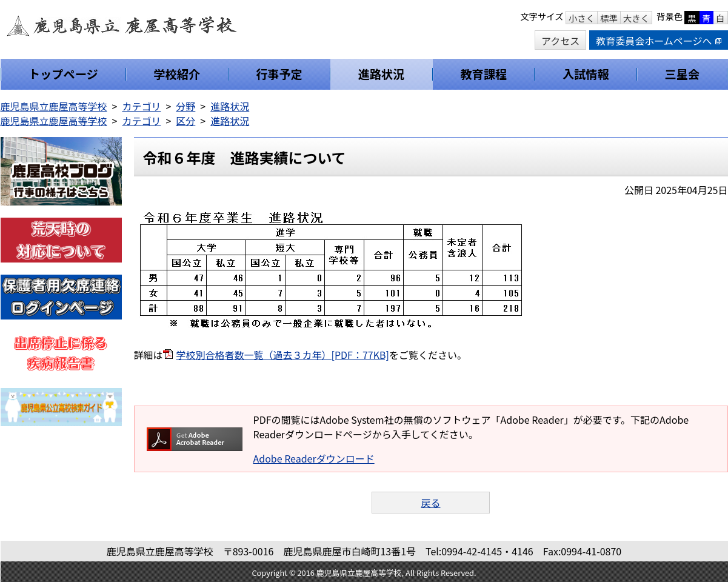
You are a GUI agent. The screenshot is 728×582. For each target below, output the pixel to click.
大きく (636, 18)
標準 (609, 18)
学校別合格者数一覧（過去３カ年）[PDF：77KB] (283, 355)
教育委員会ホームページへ (658, 41)
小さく (582, 18)
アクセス (560, 41)
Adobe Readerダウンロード (314, 458)
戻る (430, 503)
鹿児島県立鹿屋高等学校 (54, 106)
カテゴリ (141, 106)
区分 (185, 121)
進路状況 (230, 106)
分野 (185, 106)
